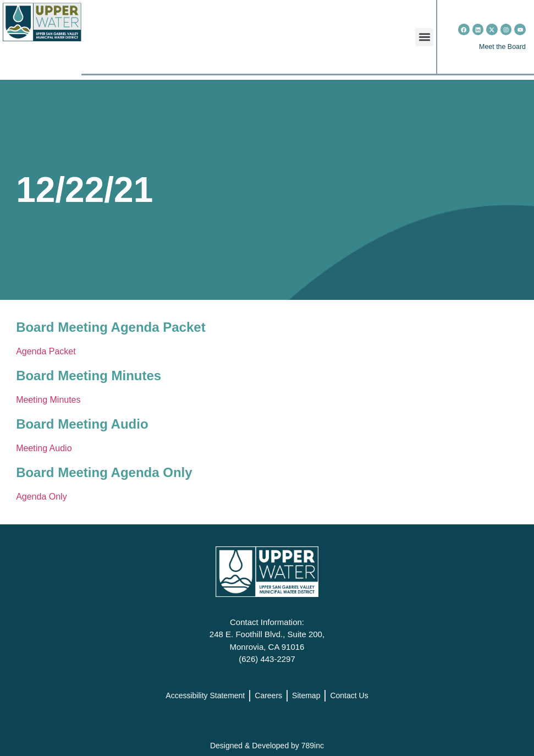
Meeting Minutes (48, 400)
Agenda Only (42, 497)
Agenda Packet (46, 351)
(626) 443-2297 (267, 659)
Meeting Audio (44, 448)
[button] (424, 37)
